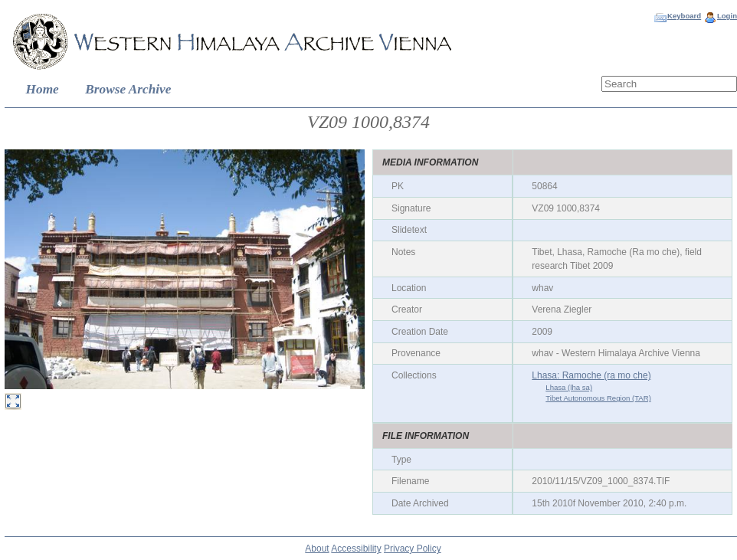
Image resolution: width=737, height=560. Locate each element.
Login (727, 16)
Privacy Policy (413, 549)
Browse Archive (128, 89)
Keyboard (684, 16)
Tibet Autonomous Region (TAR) (598, 398)
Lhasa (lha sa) (569, 387)
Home (43, 89)
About (317, 549)
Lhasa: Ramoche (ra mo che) (591, 375)
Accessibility (356, 549)
